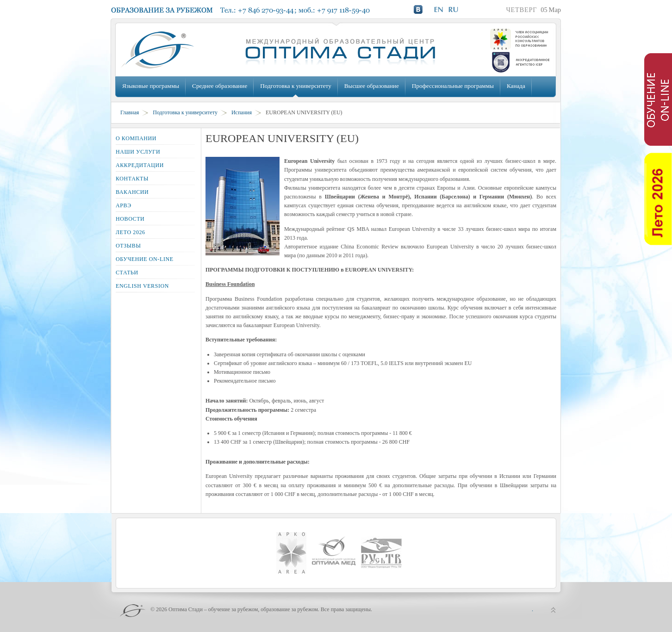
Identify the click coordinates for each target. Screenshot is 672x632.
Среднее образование (220, 86)
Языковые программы (151, 86)
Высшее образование (372, 86)
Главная (130, 112)
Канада (516, 86)
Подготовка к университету (296, 86)
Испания (242, 112)
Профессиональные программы (453, 86)
